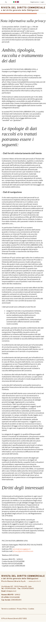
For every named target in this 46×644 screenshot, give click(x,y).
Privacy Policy (22, 609)
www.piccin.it (35, 581)
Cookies (31, 609)
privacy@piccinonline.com (23, 551)
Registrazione (35, 2)
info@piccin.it (11, 591)
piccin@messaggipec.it (22, 549)
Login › (43, 2)
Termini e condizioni (9, 609)
